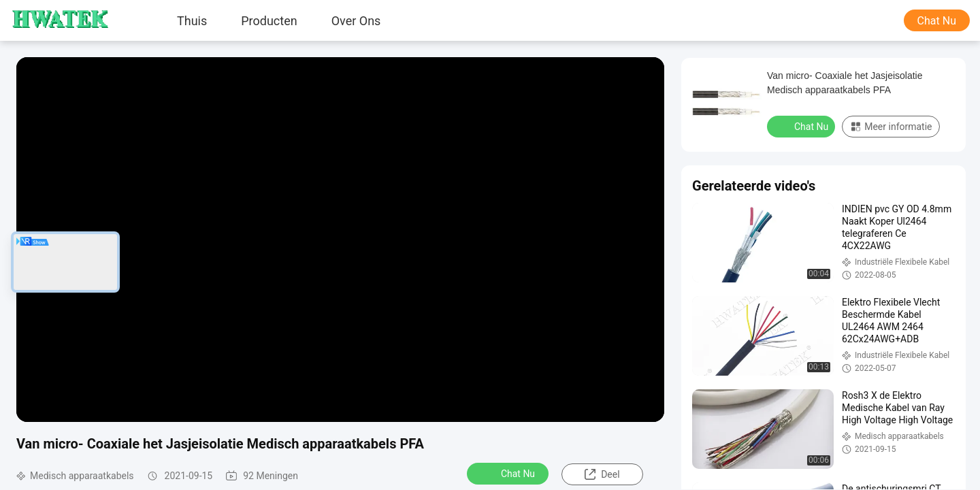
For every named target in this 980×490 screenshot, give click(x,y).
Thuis (192, 20)
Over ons (356, 20)
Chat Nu (937, 21)
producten (269, 20)
